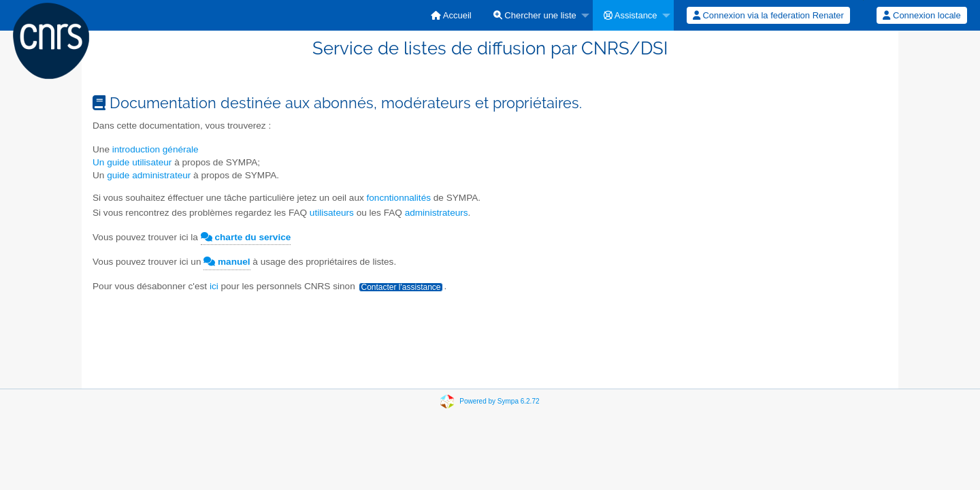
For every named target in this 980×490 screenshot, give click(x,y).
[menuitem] (451, 15)
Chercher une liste (535, 15)
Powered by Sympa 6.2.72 (499, 401)
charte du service (246, 237)
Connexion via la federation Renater (768, 15)
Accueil (451, 15)
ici (214, 286)
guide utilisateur (139, 162)
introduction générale (156, 149)
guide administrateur (149, 175)
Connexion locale (921, 15)
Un (100, 162)
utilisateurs (333, 213)
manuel (227, 262)
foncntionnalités (399, 198)
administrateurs (437, 213)
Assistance (631, 15)
